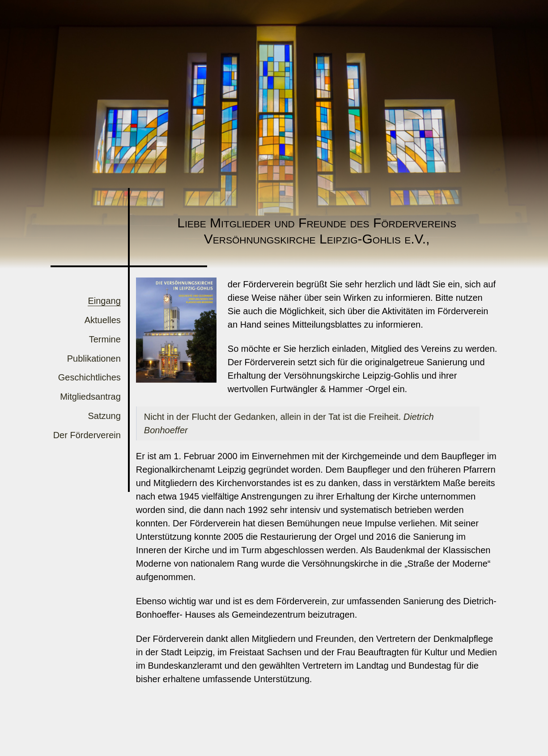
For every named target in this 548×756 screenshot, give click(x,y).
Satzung (104, 416)
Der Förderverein (87, 435)
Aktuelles (103, 320)
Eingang (104, 301)
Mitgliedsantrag (90, 397)
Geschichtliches (89, 377)
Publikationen (94, 359)
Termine (105, 339)
